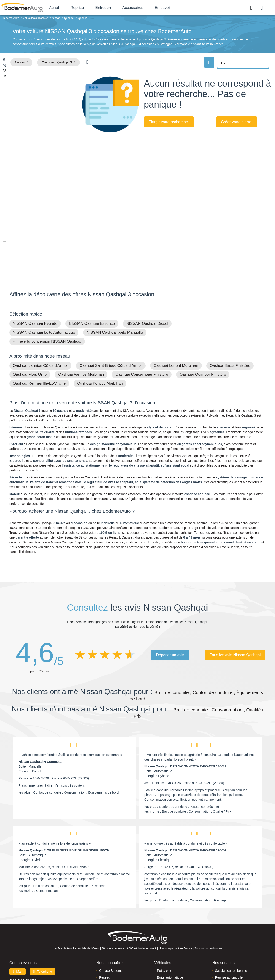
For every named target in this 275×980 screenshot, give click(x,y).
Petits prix (164, 919)
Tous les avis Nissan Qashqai (235, 604)
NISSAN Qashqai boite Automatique (44, 281)
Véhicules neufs (168, 940)
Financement (108, 933)
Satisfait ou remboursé (231, 919)
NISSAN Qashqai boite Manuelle (115, 281)
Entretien (124, 8)
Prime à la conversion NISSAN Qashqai (47, 290)
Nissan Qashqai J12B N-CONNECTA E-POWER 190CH (185, 715)
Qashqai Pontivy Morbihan (100, 332)
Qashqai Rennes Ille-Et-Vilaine (39, 332)
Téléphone (43, 920)
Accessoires (154, 8)
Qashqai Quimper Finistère (203, 324)
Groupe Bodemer (111, 919)
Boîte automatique (170, 927)
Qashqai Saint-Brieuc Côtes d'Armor (111, 315)
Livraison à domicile (229, 933)
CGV (237, 961)
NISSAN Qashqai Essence (92, 273)
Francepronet (55, 961)
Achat (75, 8)
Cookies (189, 961)
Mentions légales (170, 961)
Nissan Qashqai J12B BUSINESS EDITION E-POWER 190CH (64, 799)
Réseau (105, 927)
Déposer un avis (170, 604)
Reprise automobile (229, 927)
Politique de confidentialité (214, 961)
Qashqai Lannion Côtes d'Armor (40, 315)
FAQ (102, 947)
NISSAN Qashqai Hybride (35, 273)
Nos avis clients (23, 929)
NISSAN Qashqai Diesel (147, 273)
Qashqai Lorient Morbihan (176, 315)
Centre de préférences (141, 961)
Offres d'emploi (110, 940)
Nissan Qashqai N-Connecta (40, 711)
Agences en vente (228, 947)
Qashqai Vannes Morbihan (81, 324)
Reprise (98, 8)
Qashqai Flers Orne (30, 324)
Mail (18, 920)
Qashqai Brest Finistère (230, 315)
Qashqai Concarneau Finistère (142, 324)
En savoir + (186, 8)
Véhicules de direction (173, 933)
